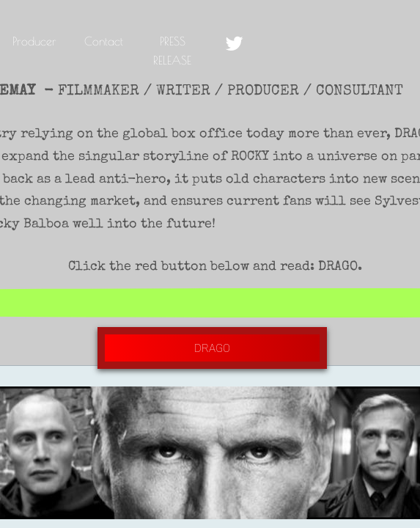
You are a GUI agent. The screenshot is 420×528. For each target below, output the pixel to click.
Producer (34, 41)
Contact (104, 41)
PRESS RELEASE (172, 51)
